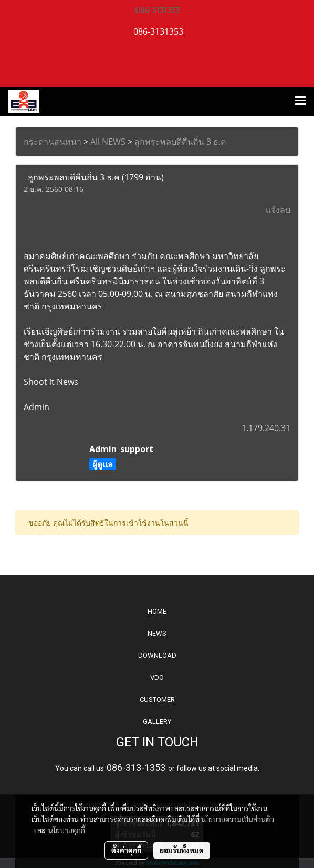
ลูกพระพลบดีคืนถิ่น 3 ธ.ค (180, 142)
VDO (157, 677)
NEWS (157, 633)
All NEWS (108, 142)
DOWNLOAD (157, 655)
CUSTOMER (157, 699)
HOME (157, 611)
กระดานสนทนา (53, 142)
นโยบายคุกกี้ (67, 830)
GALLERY (157, 721)
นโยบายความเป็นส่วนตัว (238, 819)
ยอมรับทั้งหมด (182, 850)
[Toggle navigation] (300, 101)
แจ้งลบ (278, 210)
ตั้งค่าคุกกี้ (126, 850)
